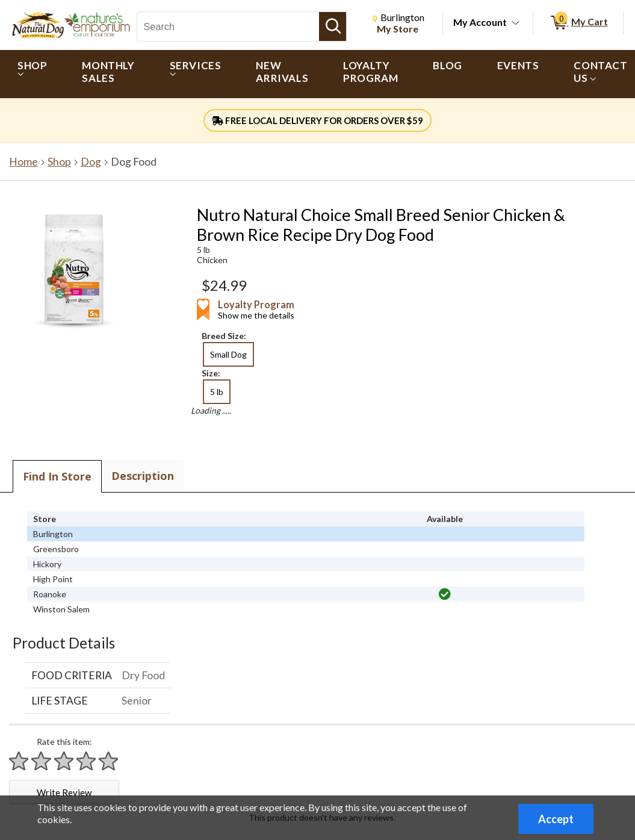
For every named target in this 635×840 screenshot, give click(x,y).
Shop (59, 162)
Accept (556, 819)
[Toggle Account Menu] (516, 23)
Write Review (64, 792)
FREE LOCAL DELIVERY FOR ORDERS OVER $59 (317, 120)
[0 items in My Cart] (578, 23)
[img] (445, 594)
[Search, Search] (228, 26)
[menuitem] (32, 74)
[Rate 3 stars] (64, 761)
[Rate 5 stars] (109, 761)
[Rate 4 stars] (87, 761)
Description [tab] (143, 476)
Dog (91, 162)
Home (23, 162)
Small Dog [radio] (228, 354)
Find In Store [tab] (57, 476)
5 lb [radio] (217, 392)
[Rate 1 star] (19, 761)
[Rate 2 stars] (42, 761)
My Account (480, 22)
